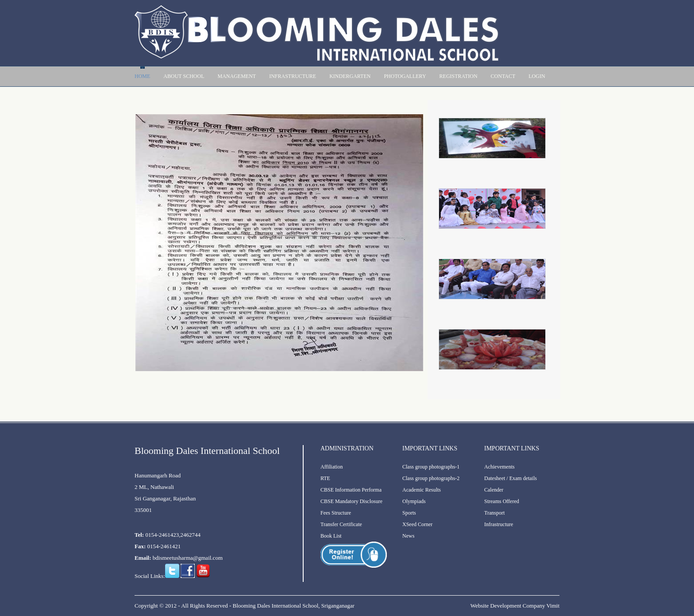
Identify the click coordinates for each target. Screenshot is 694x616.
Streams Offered (502, 501)
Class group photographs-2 (431, 478)
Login (537, 76)
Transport (494, 513)
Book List (331, 536)
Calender (494, 490)
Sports (409, 513)
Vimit (553, 606)
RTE (325, 478)
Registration (459, 76)
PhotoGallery (405, 76)
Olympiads (414, 501)
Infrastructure (293, 76)
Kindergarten (350, 76)
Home (142, 76)
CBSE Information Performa (351, 490)
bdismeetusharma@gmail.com (188, 558)
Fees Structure (336, 513)
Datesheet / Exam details (511, 478)
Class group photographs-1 (431, 467)
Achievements (499, 467)
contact (503, 76)
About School (184, 76)
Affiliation (332, 467)
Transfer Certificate (341, 524)
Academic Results (422, 490)
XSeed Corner (417, 524)
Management (237, 76)
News (408, 536)
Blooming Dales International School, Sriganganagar (293, 606)
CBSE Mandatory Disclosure (351, 501)
